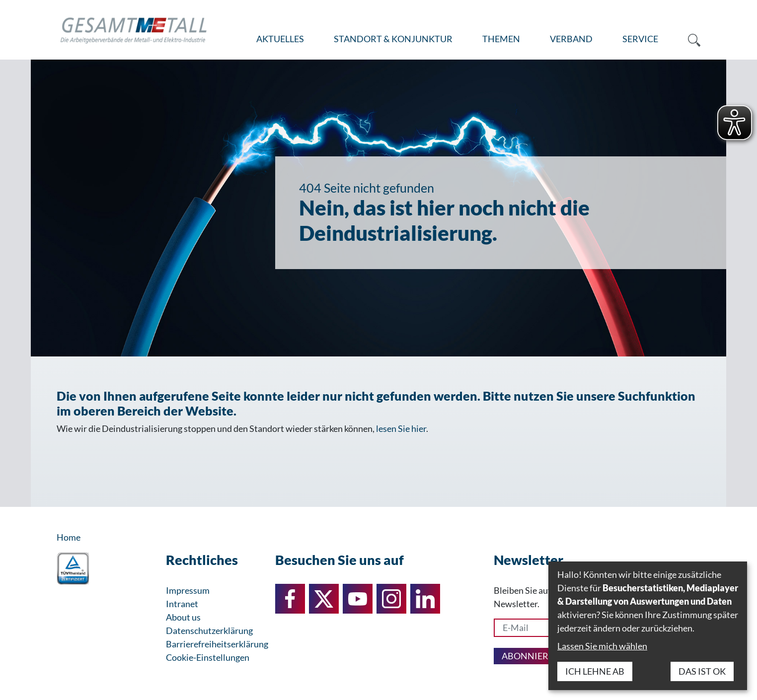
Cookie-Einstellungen (208, 657)
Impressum (188, 590)
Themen (501, 39)
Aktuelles (280, 39)
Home (69, 537)
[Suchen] (687, 39)
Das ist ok (702, 671)
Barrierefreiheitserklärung (217, 644)
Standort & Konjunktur (393, 39)
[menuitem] (280, 39)
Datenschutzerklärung (209, 630)
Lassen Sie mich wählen (602, 646)
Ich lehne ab (595, 671)
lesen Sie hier (401, 428)
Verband (571, 39)
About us (183, 617)
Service (640, 39)
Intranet (182, 604)
